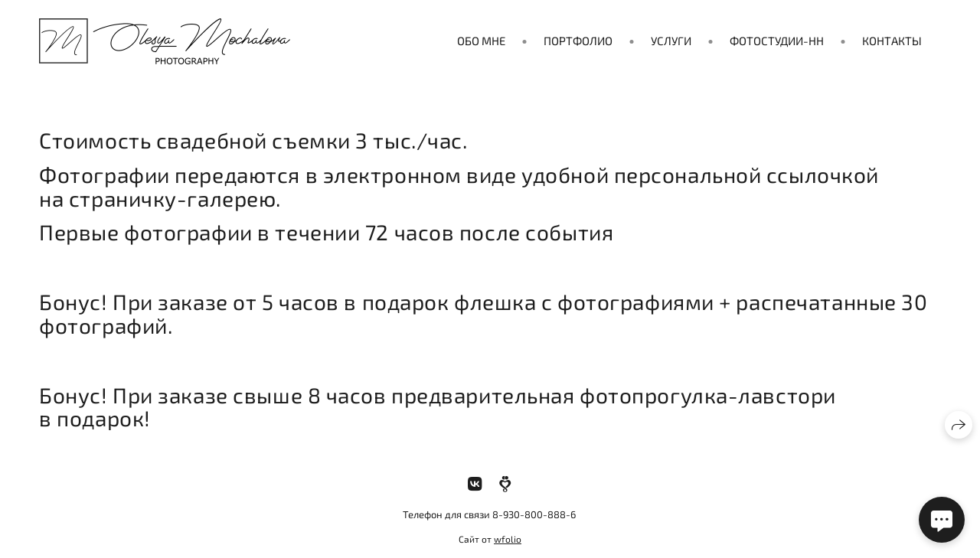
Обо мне (481, 41)
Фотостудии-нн (777, 41)
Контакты (892, 41)
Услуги (671, 41)
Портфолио (578, 41)
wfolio (508, 539)
